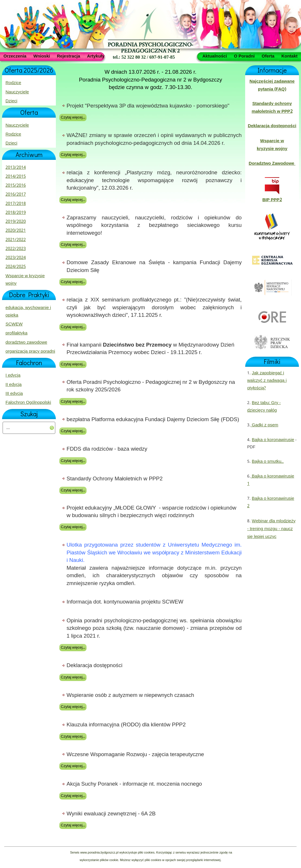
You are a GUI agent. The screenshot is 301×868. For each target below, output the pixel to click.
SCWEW (14, 324)
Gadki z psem (264, 425)
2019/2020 (16, 222)
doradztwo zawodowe (26, 343)
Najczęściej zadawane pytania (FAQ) (272, 85)
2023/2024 (16, 258)
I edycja (13, 375)
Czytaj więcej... (73, 117)
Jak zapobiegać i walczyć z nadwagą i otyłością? (267, 381)
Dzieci (11, 101)
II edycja (14, 385)
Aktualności (215, 56)
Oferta (268, 56)
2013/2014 (16, 168)
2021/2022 (16, 240)
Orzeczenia (15, 56)
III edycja (14, 394)
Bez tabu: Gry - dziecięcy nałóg (264, 407)
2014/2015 (16, 177)
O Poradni (244, 56)
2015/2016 (16, 186)
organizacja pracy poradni (30, 351)
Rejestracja (69, 56)
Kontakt (289, 56)
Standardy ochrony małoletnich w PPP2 (272, 108)
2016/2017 (16, 195)
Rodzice (13, 83)
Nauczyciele (17, 92)
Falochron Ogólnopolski (28, 403)
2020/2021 (16, 231)
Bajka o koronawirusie (273, 440)
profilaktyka (16, 333)
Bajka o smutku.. (268, 462)
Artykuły (96, 56)
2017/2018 (16, 204)
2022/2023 (16, 249)
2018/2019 (16, 213)
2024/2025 (16, 267)
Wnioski (42, 56)
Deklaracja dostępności (272, 126)
